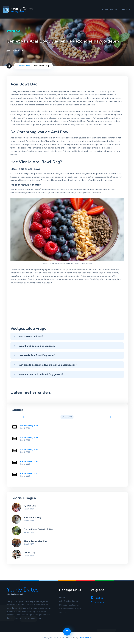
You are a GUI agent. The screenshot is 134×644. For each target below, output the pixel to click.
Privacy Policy (72, 638)
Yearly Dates (86, 638)
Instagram (97, 602)
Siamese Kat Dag (33, 518)
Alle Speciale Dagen (69, 601)
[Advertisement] (67, 306)
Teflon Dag (29, 553)
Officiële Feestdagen (69, 605)
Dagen (114, 10)
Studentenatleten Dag (35, 541)
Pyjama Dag (30, 506)
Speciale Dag (24, 66)
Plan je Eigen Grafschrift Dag (39, 529)
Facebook (97, 598)
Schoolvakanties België (70, 609)
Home (105, 10)
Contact (126, 10)
